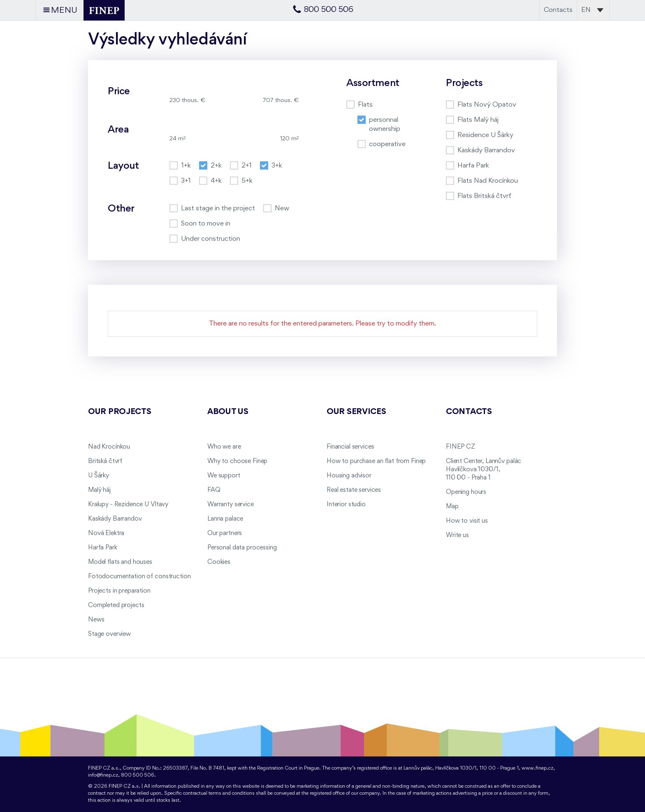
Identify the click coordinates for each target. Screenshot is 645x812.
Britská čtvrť (105, 461)
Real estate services (354, 490)
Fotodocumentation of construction (139, 577)
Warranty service (231, 505)
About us (228, 412)
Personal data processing (242, 548)
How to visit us (467, 521)
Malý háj (99, 490)
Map (452, 507)
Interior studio (346, 505)
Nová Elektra (106, 533)
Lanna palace (225, 519)
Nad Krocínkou (109, 447)
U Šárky (99, 476)
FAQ (214, 490)
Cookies (219, 562)
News (96, 620)
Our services (356, 412)
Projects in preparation (119, 591)
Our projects (120, 412)
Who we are (224, 447)
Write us (457, 535)
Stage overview (109, 634)
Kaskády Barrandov (115, 519)
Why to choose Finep (237, 461)
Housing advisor (349, 476)
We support (224, 476)
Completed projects (116, 605)
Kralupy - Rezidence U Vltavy (128, 505)
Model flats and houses (120, 562)
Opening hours (466, 492)
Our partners (225, 533)
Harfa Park (103, 548)
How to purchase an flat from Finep (376, 461)
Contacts (558, 10)
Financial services (350, 447)
